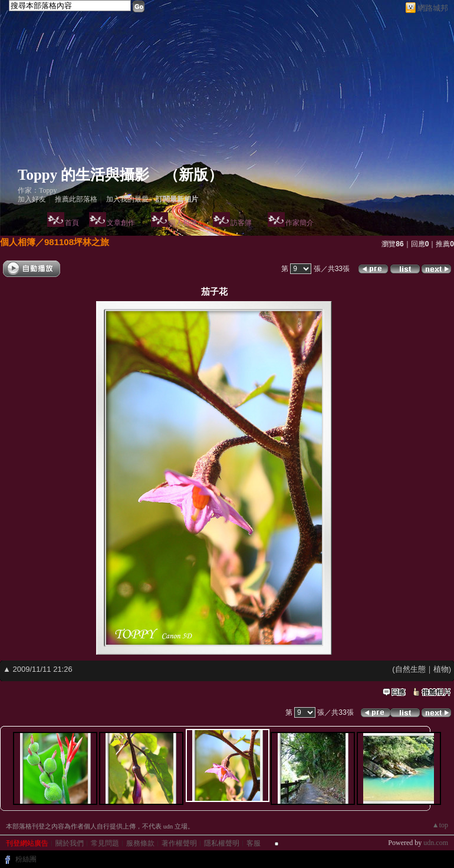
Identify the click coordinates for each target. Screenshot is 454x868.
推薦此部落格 (76, 199)
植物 (441, 669)
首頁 (72, 223)
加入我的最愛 (127, 199)
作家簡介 (300, 223)
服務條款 (140, 843)
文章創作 (121, 223)
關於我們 (70, 843)
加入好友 (32, 199)
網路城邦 (433, 8)
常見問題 (105, 843)
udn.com (436, 843)
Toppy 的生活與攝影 (83, 175)
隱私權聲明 (222, 843)
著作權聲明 (179, 843)
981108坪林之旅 (77, 242)
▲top (440, 825)
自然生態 (410, 669)
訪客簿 (241, 223)
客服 (254, 843)
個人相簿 (183, 223)
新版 (193, 175)
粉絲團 (26, 859)
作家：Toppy (37, 190)
